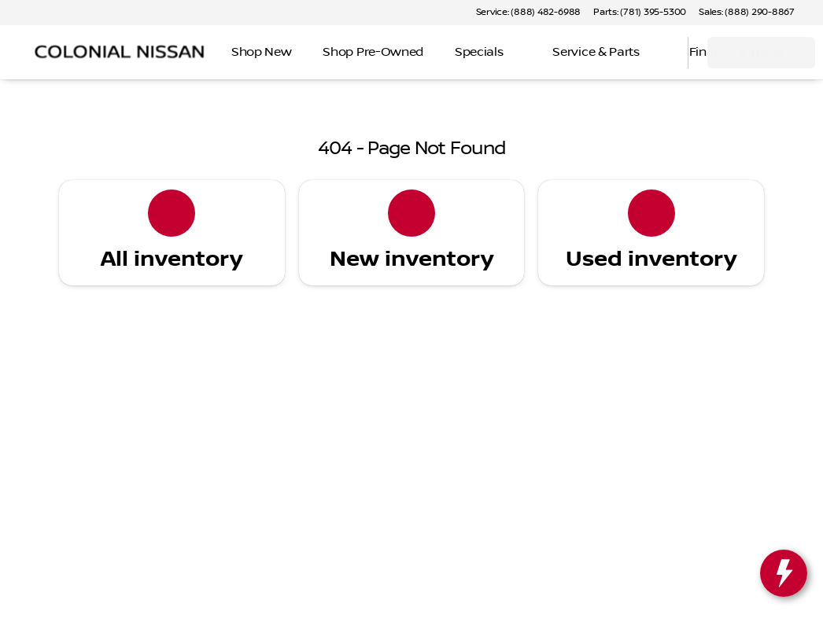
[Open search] (656, 53)
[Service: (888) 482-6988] (528, 13)
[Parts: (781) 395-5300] (640, 13)
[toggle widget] (784, 573)
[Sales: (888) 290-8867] (747, 13)
